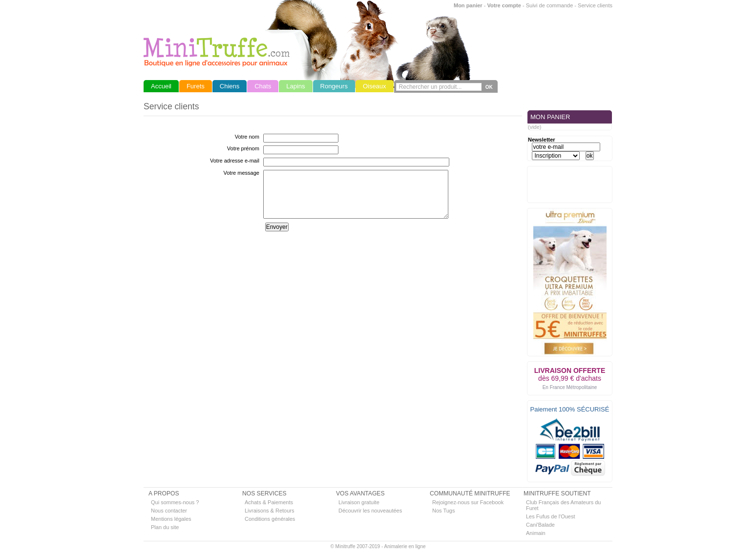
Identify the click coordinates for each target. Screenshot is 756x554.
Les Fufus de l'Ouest (551, 516)
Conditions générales (270, 519)
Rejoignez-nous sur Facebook (468, 502)
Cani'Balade (540, 525)
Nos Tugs (443, 511)
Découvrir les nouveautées (370, 511)
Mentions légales (171, 519)
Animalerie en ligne (405, 546)
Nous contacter (169, 511)
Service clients (595, 5)
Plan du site (165, 527)
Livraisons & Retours (270, 511)
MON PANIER (550, 117)
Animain (536, 533)
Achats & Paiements (269, 502)
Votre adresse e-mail (235, 161)
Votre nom (247, 137)
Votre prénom (243, 148)
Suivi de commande (550, 5)
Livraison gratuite (359, 502)
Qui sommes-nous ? (175, 502)
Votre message (241, 173)
